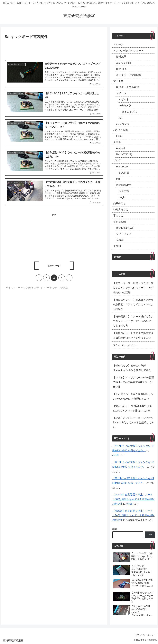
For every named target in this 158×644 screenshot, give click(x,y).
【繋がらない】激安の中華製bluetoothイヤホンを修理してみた (132, 368)
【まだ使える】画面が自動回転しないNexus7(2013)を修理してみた (133, 396)
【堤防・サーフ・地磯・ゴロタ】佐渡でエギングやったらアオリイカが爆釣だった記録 (133, 288)
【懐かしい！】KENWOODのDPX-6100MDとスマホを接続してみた (133, 408)
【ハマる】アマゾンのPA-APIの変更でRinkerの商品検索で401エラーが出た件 (133, 382)
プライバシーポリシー (125, 345)
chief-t (116, 455)
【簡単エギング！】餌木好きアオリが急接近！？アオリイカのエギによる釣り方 (133, 304)
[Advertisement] (54, 48)
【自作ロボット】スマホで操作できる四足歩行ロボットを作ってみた (133, 335)
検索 (115, 529)
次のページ (54, 266)
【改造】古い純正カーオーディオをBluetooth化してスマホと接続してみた (133, 423)
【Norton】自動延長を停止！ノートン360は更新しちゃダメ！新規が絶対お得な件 (133, 499)
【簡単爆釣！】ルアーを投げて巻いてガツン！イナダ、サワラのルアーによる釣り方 (133, 321)
